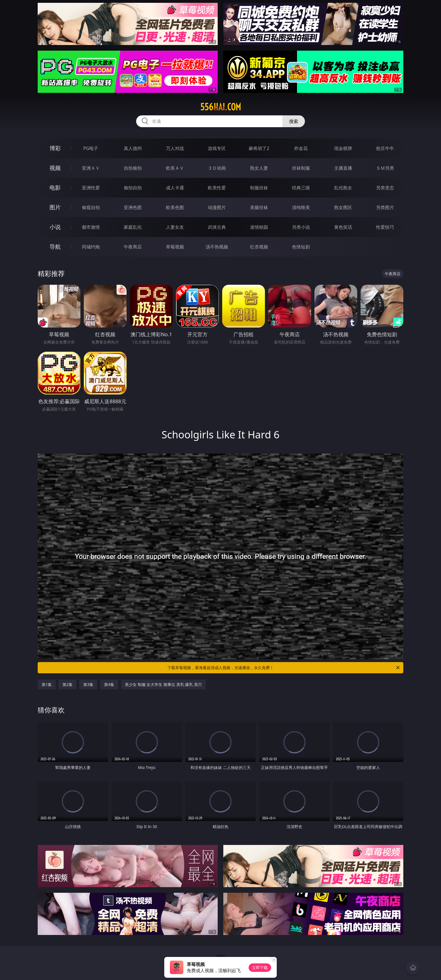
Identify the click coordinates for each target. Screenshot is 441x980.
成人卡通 (175, 188)
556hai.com (221, 107)
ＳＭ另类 (385, 168)
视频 (55, 168)
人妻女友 (175, 227)
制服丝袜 (259, 188)
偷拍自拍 (133, 188)
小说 (55, 227)
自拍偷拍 (133, 168)
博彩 (55, 148)
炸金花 (301, 148)
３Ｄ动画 (217, 168)
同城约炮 (91, 247)
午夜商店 (133, 247)
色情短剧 (301, 247)
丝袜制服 (301, 168)
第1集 (47, 684)
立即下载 (260, 967)
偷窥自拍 (91, 207)
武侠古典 (217, 227)
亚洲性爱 (91, 188)
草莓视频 (175, 247)
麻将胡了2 (259, 148)
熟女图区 (343, 207)
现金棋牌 (343, 148)
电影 (55, 188)
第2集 (67, 684)
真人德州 (133, 148)
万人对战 (175, 148)
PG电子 (91, 148)
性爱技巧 (385, 227)
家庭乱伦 (133, 227)
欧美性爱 (217, 188)
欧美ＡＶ (175, 168)
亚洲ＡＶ (91, 168)
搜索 (294, 121)
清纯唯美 (301, 207)
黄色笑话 (343, 227)
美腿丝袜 (259, 207)
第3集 (88, 684)
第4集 (109, 684)
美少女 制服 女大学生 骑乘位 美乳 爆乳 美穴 (163, 684)
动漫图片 (217, 207)
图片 (55, 207)
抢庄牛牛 (385, 148)
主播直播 (343, 168)
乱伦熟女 (343, 188)
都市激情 (91, 227)
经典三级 (301, 188)
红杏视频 (259, 247)
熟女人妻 (259, 168)
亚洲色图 (133, 207)
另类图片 (385, 207)
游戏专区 (217, 148)
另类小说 (301, 227)
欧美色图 (175, 207)
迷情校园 (259, 227)
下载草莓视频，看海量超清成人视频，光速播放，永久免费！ (284, 668)
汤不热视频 (217, 247)
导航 (55, 247)
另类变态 (385, 188)
